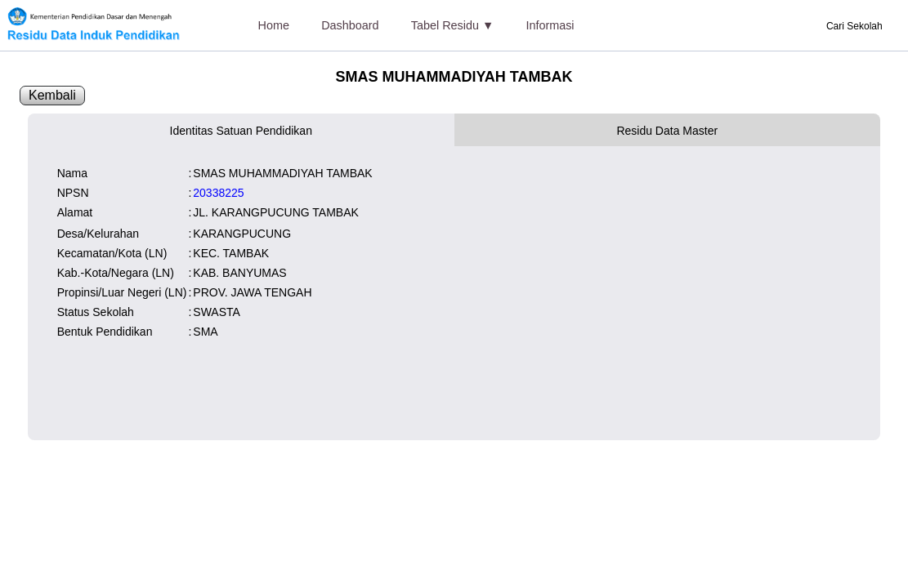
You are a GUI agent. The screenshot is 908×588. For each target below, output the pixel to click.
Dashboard (350, 25)
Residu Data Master (667, 131)
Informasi (550, 25)
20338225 (218, 193)
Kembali (52, 95)
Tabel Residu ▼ (452, 25)
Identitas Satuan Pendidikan (241, 131)
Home (274, 25)
